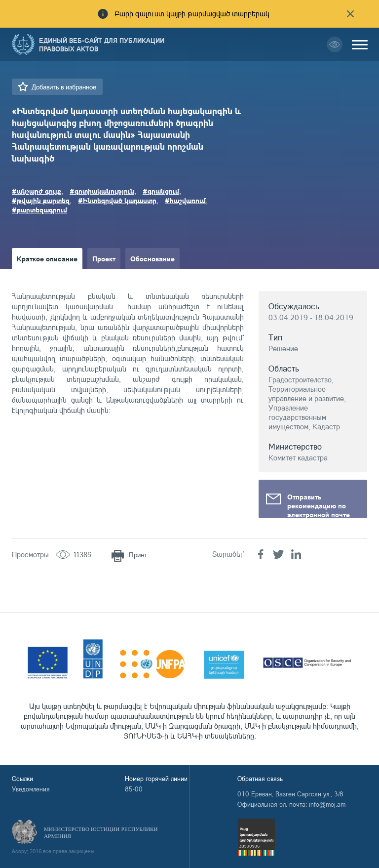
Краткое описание (47, 258)
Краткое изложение (50, 279)
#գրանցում (161, 191)
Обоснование (152, 258)
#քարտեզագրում (39, 209)
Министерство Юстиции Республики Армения (101, 832)
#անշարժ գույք (37, 191)
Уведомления (31, 789)
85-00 (134, 789)
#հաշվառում (185, 200)
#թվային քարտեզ (41, 200)
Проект (104, 258)
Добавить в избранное (64, 87)
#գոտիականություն (102, 191)
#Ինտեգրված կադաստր (117, 200)
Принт (138, 555)
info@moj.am (327, 804)
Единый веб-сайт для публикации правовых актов (102, 44)
